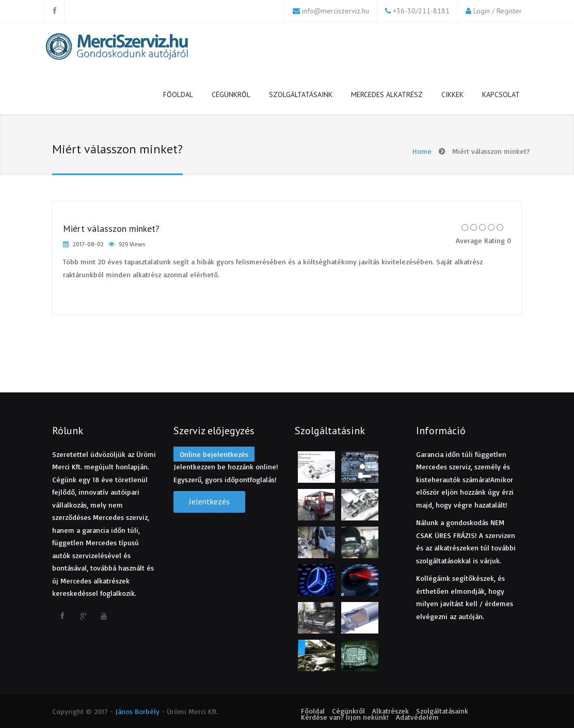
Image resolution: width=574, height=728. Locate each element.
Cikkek (452, 94)
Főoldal (178, 94)
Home (422, 151)
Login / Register (498, 11)
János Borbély (137, 711)
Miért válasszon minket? (111, 228)
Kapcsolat (501, 94)
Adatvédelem (417, 717)
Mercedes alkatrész (387, 94)
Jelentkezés (209, 501)
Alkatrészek (390, 711)
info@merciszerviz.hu (336, 11)
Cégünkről (231, 94)
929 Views (132, 244)
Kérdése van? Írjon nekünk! (345, 717)
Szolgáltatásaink (301, 94)
